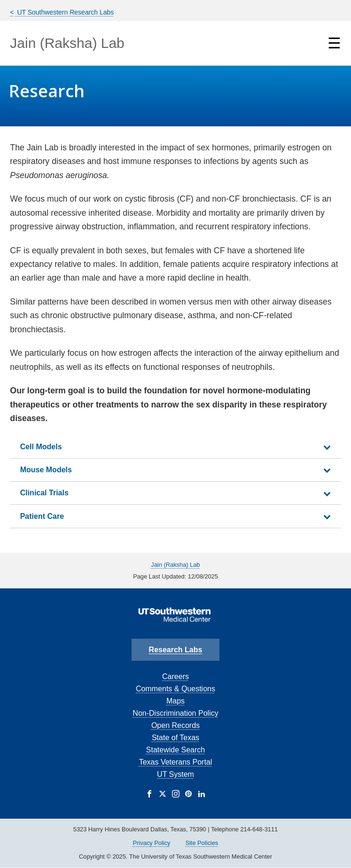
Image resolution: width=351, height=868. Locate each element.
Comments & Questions (175, 689)
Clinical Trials (44, 493)
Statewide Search (175, 750)
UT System (175, 774)
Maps (175, 701)
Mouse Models (46, 470)
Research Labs (176, 650)
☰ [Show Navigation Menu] (334, 43)
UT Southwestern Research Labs (65, 12)
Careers (175, 676)
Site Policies (202, 843)
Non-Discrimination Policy (175, 713)
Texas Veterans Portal (176, 762)
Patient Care (42, 516)
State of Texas (175, 738)
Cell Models (41, 447)
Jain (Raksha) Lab (67, 43)
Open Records (175, 725)
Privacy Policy (152, 843)
